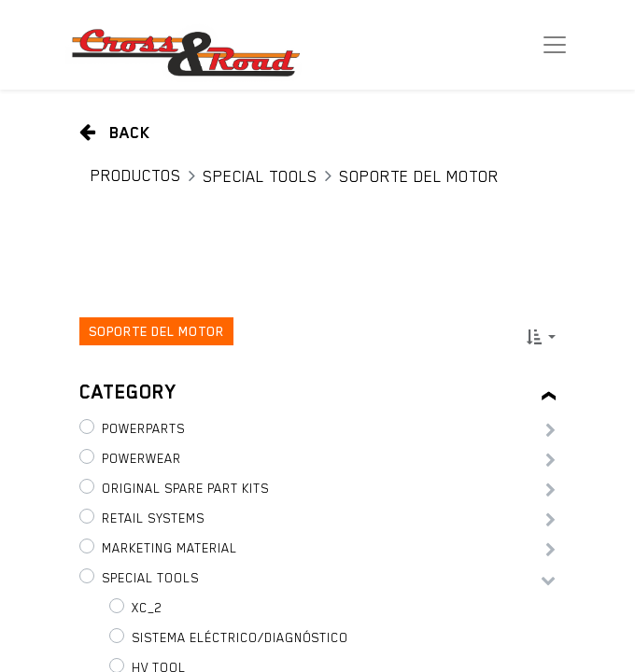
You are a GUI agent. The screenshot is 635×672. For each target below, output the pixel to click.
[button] (541, 337)
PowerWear (141, 458)
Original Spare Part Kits (185, 488)
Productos (136, 175)
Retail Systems (153, 518)
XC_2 (147, 608)
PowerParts (143, 428)
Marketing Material (169, 548)
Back (115, 132)
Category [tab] (128, 392)
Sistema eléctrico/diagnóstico (240, 637)
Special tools (260, 176)
